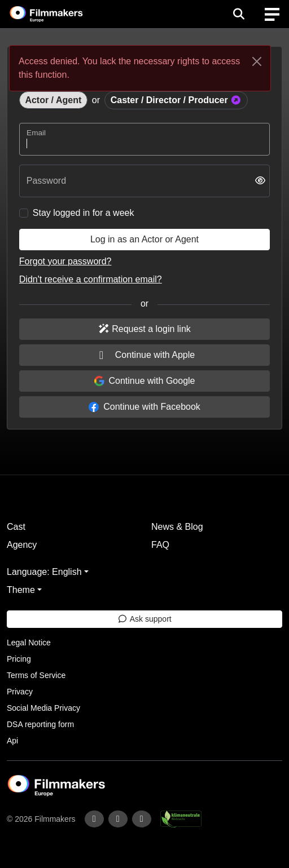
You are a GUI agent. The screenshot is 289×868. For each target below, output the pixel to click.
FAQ (160, 545)
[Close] (257, 61)
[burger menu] (272, 14)
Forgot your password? (65, 261)
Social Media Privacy (43, 708)
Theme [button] (21, 590)
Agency (22, 545)
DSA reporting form (40, 724)
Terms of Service (36, 675)
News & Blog (177, 527)
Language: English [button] (44, 572)
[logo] (60, 14)
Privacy (20, 692)
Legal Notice (29, 643)
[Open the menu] (238, 14)
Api (12, 741)
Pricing (19, 659)
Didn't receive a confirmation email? (91, 279)
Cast (16, 527)
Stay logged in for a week (84, 213)
